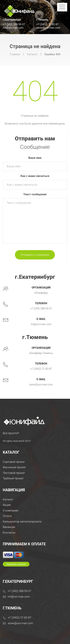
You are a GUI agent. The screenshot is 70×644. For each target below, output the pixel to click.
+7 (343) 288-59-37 (14, 24)
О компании (11, 511)
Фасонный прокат (14, 467)
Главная (15, 54)
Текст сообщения (35, 194)
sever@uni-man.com (48, 28)
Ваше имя (35, 158)
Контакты (9, 533)
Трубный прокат (13, 478)
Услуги (7, 516)
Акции (7, 505)
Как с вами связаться (35, 176)
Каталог (32, 54)
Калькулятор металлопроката (22, 522)
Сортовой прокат (14, 462)
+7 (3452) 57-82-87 (48, 24)
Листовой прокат (14, 473)
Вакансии (9, 527)
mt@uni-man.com (13, 28)
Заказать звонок (16, 564)
